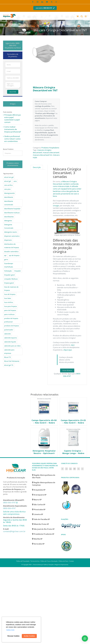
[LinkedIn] (70, 469)
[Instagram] (66, 469)
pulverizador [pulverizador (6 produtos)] (9, 330)
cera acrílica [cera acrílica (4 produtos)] (8, 185)
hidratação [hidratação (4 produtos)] (8, 271)
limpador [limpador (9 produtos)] (18, 271)
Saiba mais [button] (10, 630)
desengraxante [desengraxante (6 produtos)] (9, 193)
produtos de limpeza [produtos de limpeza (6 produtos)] (12, 326)
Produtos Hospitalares (50, 148)
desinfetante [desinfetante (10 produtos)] (9, 197)
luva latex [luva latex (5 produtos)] (8, 298)
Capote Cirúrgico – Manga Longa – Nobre (73, 452)
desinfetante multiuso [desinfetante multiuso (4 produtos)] (12, 213)
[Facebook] (62, 469)
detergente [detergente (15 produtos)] (8, 221)
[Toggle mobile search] (82, 16)
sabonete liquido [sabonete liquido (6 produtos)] (10, 342)
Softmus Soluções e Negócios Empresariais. (56, 565)
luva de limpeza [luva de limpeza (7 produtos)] (10, 294)
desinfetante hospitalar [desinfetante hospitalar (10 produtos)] (12, 209)
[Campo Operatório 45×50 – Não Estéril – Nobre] (44, 408)
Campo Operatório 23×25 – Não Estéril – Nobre (73, 422)
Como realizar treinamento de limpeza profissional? (13, 129)
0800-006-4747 (9, 503)
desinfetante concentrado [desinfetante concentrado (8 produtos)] (9, 203)
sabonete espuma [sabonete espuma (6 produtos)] (10, 338)
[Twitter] (78, 469)
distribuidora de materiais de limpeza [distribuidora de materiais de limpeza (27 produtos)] (12, 246)
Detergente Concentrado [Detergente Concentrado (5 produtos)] (9, 226)
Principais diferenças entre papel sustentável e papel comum (13, 119)
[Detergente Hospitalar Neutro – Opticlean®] (44, 438)
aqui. (73, 345)
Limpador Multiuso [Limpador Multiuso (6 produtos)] (11, 279)
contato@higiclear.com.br (14, 531)
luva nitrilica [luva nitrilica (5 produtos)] (9, 302)
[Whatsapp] (82, 469)
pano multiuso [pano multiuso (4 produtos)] (9, 314)
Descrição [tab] (37, 167)
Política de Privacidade (23, 561)
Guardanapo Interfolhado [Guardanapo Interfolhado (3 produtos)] (9, 265)
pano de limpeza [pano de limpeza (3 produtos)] (10, 310)
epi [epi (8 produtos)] (5, 255)
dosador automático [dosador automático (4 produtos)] (11, 251)
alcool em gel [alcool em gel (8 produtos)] (9, 177)
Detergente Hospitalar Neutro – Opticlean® (44, 452)
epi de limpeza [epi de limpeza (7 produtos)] (14, 255)
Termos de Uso (35, 561)
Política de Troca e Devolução (49, 561)
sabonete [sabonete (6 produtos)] (7, 334)
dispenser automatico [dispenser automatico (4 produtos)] (12, 236)
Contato (72, 561)
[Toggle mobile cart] (78, 16)
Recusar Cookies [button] (14, 636)
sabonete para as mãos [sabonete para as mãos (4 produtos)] (12, 346)
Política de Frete (63, 561)
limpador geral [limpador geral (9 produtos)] (9, 275)
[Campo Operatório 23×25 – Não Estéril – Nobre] (73, 408)
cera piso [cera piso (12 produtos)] (7, 189)
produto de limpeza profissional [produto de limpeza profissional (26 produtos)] (11, 320)
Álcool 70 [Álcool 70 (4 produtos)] (7, 357)
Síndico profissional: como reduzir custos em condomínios (12, 139)
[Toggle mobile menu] (86, 16)
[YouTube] (74, 469)
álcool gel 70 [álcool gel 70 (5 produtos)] (9, 365)
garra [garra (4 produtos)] (6, 259)
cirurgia (56, 206)
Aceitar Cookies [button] (29, 636)
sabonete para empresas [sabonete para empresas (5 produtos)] (9, 351)
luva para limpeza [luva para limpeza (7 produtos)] (10, 306)
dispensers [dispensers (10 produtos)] (8, 240)
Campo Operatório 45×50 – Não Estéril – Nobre (44, 422)
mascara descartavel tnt (42, 155)
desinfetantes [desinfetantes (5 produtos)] (9, 217)
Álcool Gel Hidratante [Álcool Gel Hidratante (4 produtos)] (12, 361)
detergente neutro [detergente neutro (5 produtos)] (11, 232)
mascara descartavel (51, 152)
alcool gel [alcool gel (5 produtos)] (8, 181)
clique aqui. (68, 350)
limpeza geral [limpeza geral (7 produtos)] (9, 283)
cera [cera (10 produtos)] (15, 181)
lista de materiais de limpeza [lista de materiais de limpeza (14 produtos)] (11, 289)
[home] (16, 463)
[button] (85, 638)
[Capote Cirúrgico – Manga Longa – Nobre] (73, 438)
